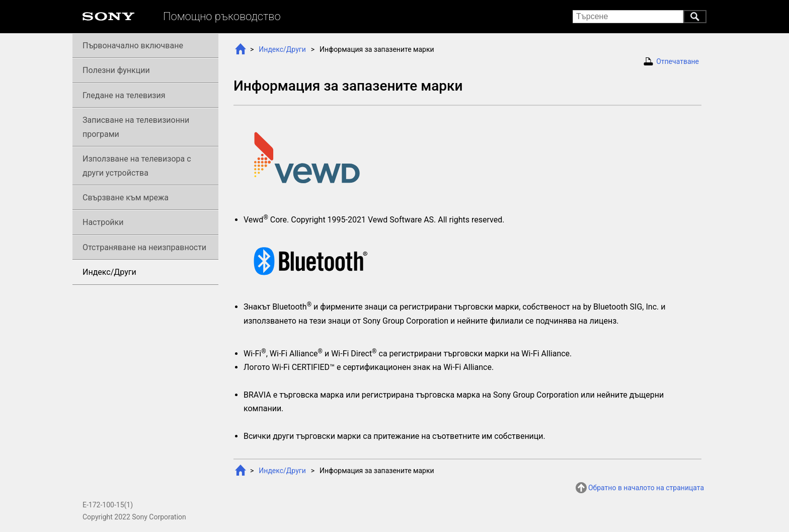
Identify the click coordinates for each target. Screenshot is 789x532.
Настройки (103, 222)
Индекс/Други (282, 49)
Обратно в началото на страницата (646, 488)
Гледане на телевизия (124, 95)
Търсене (695, 17)
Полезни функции (116, 70)
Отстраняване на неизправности (144, 247)
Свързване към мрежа (126, 198)
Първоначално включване (133, 46)
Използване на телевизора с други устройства (137, 166)
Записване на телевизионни (136, 127)
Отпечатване (678, 61)
